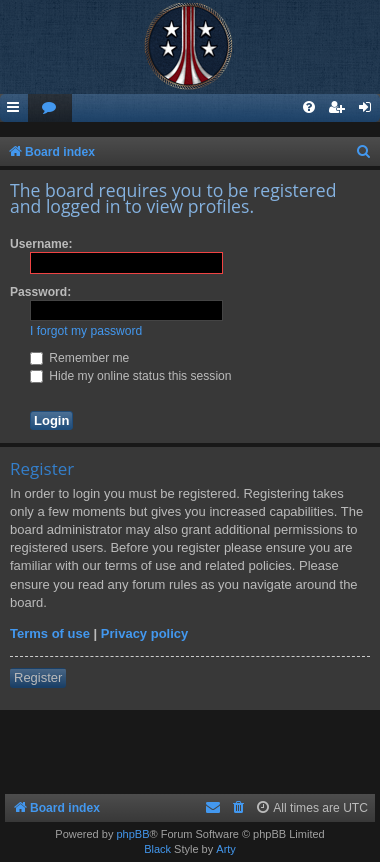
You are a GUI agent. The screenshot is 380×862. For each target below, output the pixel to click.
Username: (41, 244)
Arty (226, 849)
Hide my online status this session (131, 376)
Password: (40, 292)
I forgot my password (86, 331)
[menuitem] (50, 108)
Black (157, 849)
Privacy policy (144, 633)
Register (38, 677)
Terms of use (50, 633)
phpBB (132, 834)
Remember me (79, 358)
